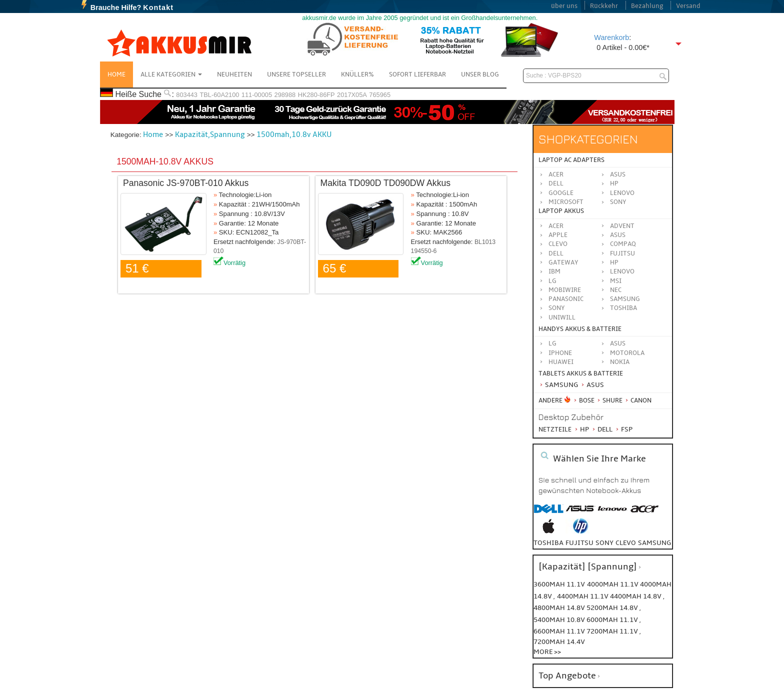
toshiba (548, 543)
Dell (556, 183)
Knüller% (357, 74)
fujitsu (579, 543)
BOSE (584, 400)
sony (604, 543)
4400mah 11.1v (583, 596)
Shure (609, 400)
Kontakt (158, 7)
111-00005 (257, 95)
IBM (554, 271)
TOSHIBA (623, 308)
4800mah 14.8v (560, 608)
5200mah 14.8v (613, 608)
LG (552, 281)
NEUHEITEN (234, 74)
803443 (187, 95)
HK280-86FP (316, 95)
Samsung (558, 385)
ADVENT (622, 226)
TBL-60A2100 (219, 95)
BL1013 (485, 242)
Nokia (620, 362)
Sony (618, 202)
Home (116, 74)
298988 (285, 95)
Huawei (561, 362)
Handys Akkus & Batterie (580, 329)
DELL (556, 253)
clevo (626, 543)
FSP (623, 429)
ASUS (618, 235)
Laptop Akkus (561, 211)
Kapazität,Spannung (210, 134)
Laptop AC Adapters (571, 160)
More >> (547, 652)
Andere (550, 400)
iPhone (560, 353)
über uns (564, 6)
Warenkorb (611, 37)
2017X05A (352, 95)
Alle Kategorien (171, 74)
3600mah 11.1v (559, 584)
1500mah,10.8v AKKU (294, 134)
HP (614, 183)
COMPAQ (623, 244)
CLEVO (558, 244)
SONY (557, 308)
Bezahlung (647, 6)
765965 (380, 95)
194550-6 (424, 251)
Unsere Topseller (296, 74)
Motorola (627, 353)
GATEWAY (563, 262)
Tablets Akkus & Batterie (581, 373)
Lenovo (622, 193)
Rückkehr (604, 6)
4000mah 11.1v (613, 584)
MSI (616, 281)
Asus (618, 174)
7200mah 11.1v (613, 631)
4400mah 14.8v (636, 596)
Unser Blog (480, 74)
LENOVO (622, 271)
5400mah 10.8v (560, 620)
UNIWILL (562, 317)
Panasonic (566, 299)
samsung (654, 543)
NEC (616, 290)
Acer (556, 174)
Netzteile (555, 429)
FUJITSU (622, 253)
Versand (688, 6)
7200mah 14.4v (559, 642)
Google (561, 193)
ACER (556, 226)
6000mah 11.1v (613, 620)
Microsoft (566, 202)
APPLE (558, 235)
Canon (638, 400)
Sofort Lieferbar (417, 74)
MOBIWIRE (565, 290)
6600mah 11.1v (560, 631)
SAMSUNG (625, 299)
